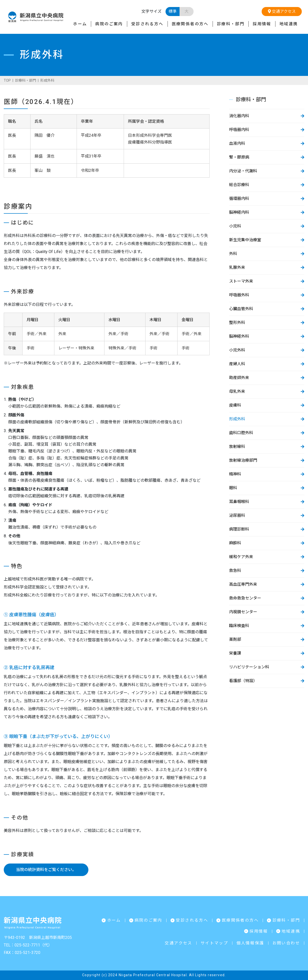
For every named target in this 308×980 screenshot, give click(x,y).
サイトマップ (214, 943)
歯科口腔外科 (241, 433)
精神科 (235, 474)
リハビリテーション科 (249, 667)
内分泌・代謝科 (243, 171)
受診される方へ (147, 24)
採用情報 (262, 24)
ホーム (80, 24)
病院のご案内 (109, 24)
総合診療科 (239, 185)
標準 (173, 11)
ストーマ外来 (241, 281)
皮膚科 (235, 405)
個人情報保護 (250, 943)
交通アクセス (282, 11)
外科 (233, 254)
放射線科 (237, 447)
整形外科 (237, 323)
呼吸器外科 (239, 295)
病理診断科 (239, 529)
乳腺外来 (237, 267)
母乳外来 (237, 391)
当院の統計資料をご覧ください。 (46, 870)
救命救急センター (245, 598)
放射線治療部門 (243, 460)
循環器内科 (239, 199)
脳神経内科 (239, 212)
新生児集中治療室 (245, 240)
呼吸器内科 (239, 130)
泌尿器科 (237, 515)
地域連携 (289, 24)
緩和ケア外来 (241, 557)
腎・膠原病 (239, 157)
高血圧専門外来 (243, 584)
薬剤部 (235, 639)
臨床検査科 (239, 626)
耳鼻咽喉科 (239, 502)
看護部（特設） (243, 681)
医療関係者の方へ (190, 24)
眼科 (233, 488)
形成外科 (237, 419)
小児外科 (237, 350)
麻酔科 (235, 543)
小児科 (235, 226)
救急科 (235, 571)
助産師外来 (239, 378)
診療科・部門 (231, 24)
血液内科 (237, 143)
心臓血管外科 (241, 309)
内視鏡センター (243, 612)
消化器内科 (239, 116)
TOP (7, 80)
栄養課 (235, 653)
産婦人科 (237, 364)
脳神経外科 (239, 336)
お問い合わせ (286, 943)
